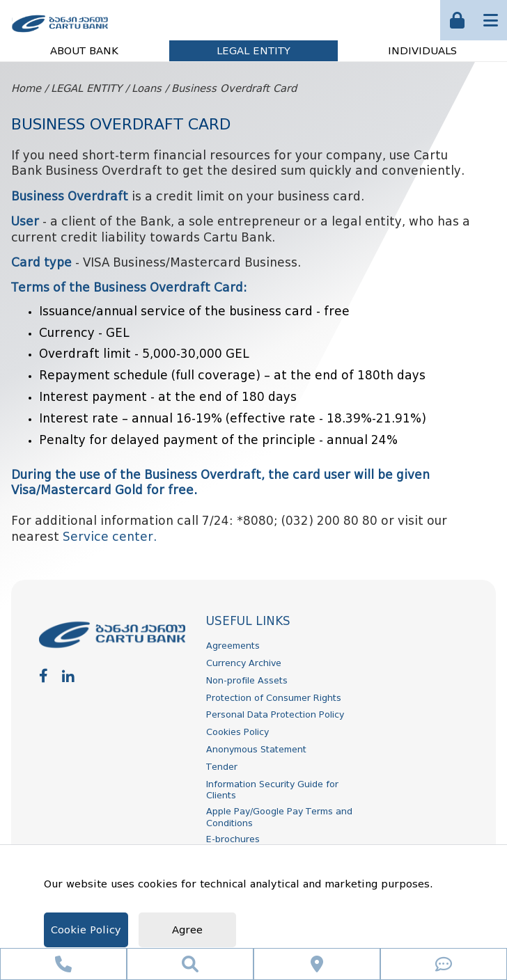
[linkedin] (68, 676)
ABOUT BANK (84, 51)
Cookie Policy (86, 930)
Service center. (110, 537)
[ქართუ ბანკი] (60, 34)
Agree (187, 930)
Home (26, 89)
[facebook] (44, 676)
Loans (147, 89)
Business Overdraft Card (234, 89)
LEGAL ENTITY (253, 51)
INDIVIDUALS (422, 51)
